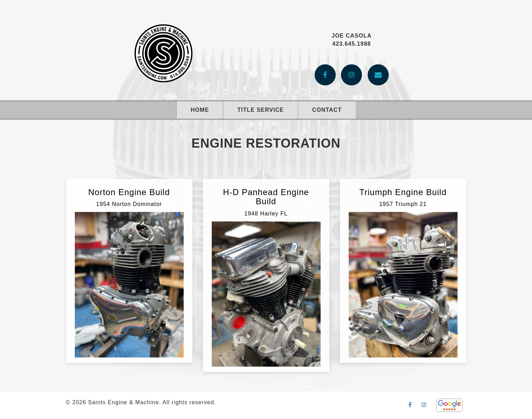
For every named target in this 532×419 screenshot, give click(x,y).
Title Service (261, 110)
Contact (327, 110)
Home (200, 110)
